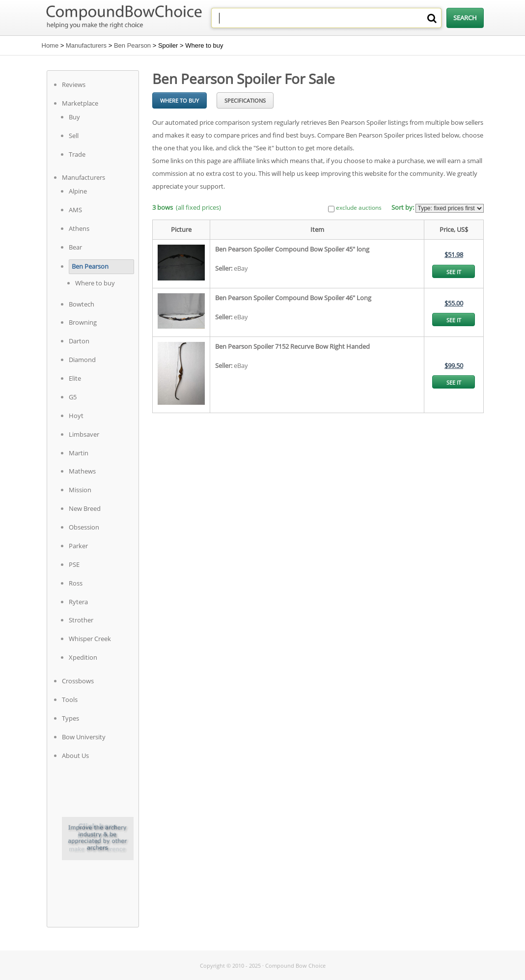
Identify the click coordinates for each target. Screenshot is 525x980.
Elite (75, 378)
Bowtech (82, 304)
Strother (81, 620)
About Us (75, 756)
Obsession (84, 527)
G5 (73, 397)
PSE (74, 564)
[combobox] (326, 18)
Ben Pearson (132, 45)
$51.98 (454, 254)
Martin (79, 453)
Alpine (78, 191)
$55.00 (454, 303)
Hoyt (76, 416)
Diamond (82, 360)
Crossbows (78, 681)
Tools (70, 700)
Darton (79, 341)
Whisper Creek (90, 639)
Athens (79, 228)
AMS (75, 210)
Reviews (74, 84)
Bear (75, 247)
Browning (83, 322)
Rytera (78, 602)
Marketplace (80, 103)
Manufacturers (86, 45)
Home (50, 45)
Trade (77, 154)
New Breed (85, 508)
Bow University (84, 737)
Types (70, 718)
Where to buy (95, 283)
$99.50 (454, 365)
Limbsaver (84, 434)
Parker (78, 546)
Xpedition (83, 657)
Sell (74, 136)
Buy (74, 117)
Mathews (82, 471)
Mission (80, 490)
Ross (76, 583)
